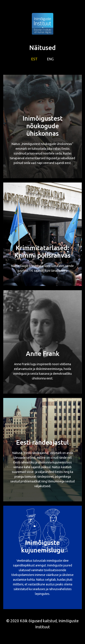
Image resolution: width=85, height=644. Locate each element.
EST (34, 59)
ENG (50, 59)
